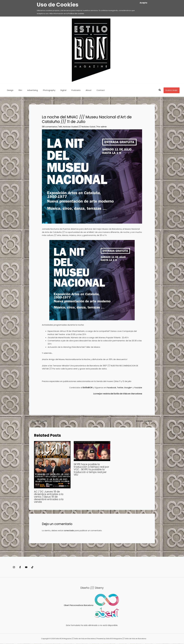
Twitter (119, 388)
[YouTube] (31, 567)
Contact (91, 90)
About (80, 90)
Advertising (29, 90)
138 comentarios (50, 127)
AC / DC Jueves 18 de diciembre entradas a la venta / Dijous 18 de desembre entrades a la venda (50, 497)
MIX (61, 127)
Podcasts (69, 90)
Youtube (138, 388)
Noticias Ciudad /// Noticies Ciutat (80, 127)
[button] (160, 90)
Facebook (110, 388)
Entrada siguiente (145, 421)
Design (10, 90)
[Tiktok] (40, 567)
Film (18, 90)
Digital (58, 90)
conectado (69, 531)
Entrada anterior (38, 421)
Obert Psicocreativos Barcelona (79, 605)
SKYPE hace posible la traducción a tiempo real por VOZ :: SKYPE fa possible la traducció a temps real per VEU (91, 470)
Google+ (128, 388)
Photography (45, 90)
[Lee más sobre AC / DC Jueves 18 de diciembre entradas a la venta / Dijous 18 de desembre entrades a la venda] (52, 465)
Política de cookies (76, 14)
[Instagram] (14, 567)
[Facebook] (23, 567)
